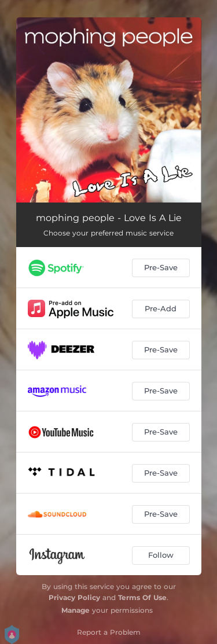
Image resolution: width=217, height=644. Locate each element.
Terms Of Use (142, 597)
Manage (76, 610)
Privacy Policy (74, 597)
